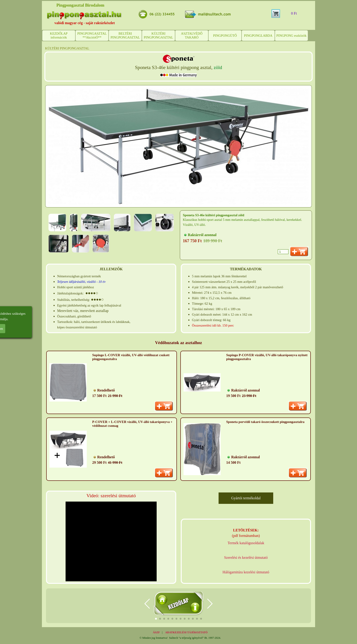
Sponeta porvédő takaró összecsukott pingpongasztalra (265, 422)
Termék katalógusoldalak (246, 543)
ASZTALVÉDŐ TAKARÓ (192, 35)
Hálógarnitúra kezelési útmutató (246, 572)
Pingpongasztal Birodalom (80, 5)
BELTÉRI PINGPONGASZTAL (125, 35)
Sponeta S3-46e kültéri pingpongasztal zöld (214, 215)
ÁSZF (156, 632)
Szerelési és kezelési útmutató (246, 558)
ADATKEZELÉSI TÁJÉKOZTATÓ (186, 632)
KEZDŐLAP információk (59, 35)
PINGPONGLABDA (258, 36)
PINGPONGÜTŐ (225, 36)
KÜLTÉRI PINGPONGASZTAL (158, 35)
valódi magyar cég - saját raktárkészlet (85, 23)
